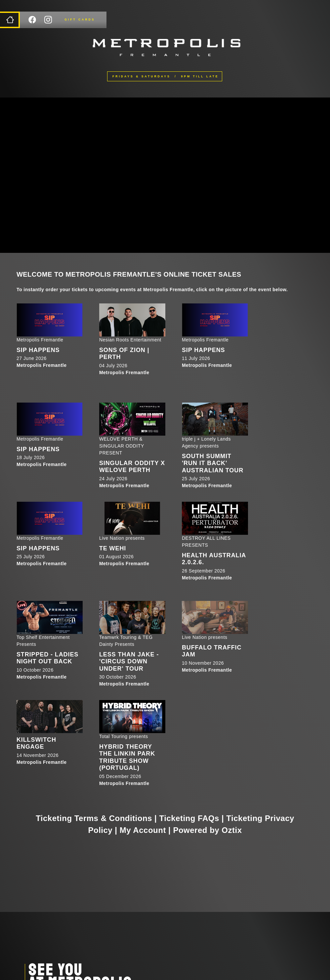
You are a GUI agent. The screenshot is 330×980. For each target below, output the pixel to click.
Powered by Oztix (207, 830)
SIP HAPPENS (38, 350)
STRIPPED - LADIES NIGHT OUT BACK (47, 658)
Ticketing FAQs (189, 818)
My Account (143, 830)
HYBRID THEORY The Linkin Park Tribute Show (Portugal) (127, 757)
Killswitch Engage (36, 743)
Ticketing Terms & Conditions (94, 818)
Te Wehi (113, 548)
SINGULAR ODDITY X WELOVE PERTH (132, 467)
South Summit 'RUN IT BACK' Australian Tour (213, 463)
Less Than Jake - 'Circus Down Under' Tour (129, 662)
